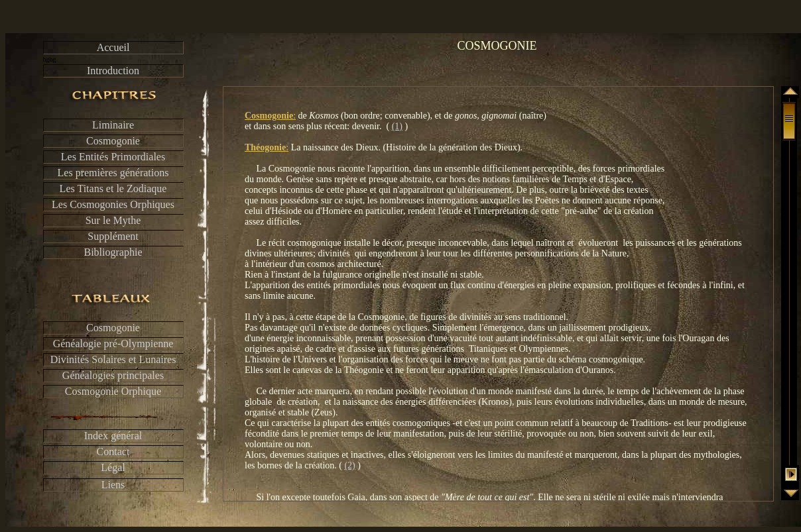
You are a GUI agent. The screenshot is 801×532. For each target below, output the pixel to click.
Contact (113, 452)
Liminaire (113, 125)
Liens (113, 485)
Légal (113, 467)
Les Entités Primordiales (113, 157)
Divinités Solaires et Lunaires (113, 359)
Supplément (113, 236)
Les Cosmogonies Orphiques (113, 204)
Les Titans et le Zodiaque (113, 188)
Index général (113, 436)
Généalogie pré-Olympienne (113, 344)
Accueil (113, 47)
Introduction (113, 71)
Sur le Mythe (113, 220)
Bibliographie (113, 252)
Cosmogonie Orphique (113, 391)
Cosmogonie (113, 141)
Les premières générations (113, 173)
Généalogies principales (113, 375)
